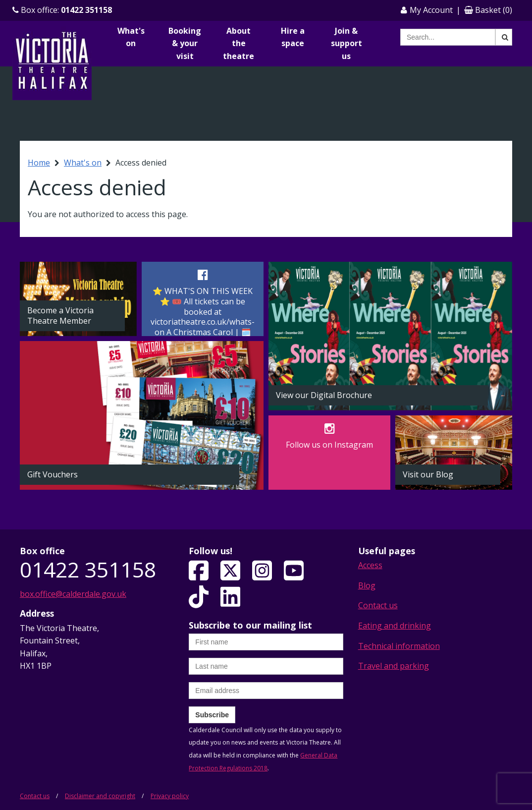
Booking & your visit (185, 43)
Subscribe (212, 715)
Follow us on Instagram (329, 445)
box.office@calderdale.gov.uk (73, 594)
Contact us (378, 605)
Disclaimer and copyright (100, 796)
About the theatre (239, 43)
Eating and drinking (395, 626)
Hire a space (293, 37)
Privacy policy (170, 796)
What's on (131, 37)
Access (370, 565)
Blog (367, 585)
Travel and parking (394, 666)
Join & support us (346, 43)
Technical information (399, 646)
